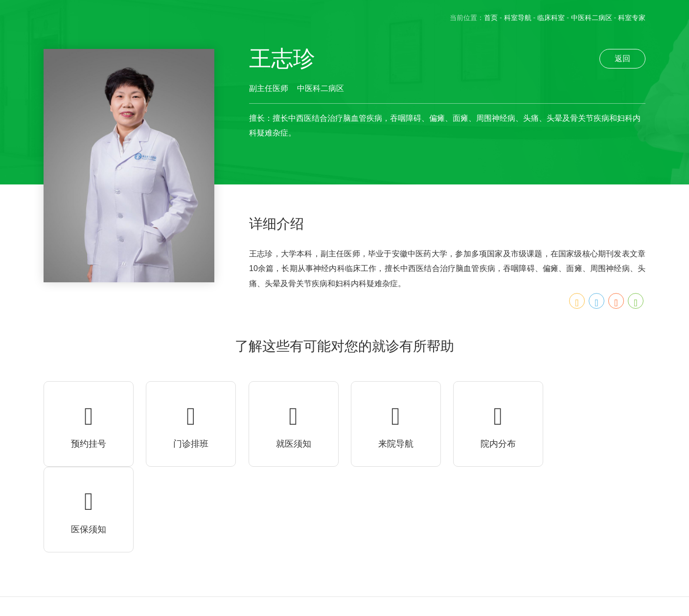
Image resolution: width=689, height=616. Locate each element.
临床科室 (551, 18)
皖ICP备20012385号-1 (100, 610)
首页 (491, 18)
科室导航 (518, 18)
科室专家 (632, 18)
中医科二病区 (592, 18)
